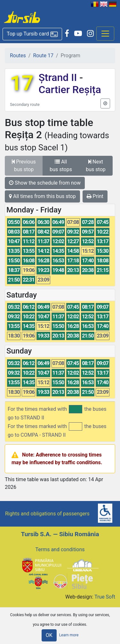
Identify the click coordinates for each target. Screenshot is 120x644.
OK (49, 635)
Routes (18, 56)
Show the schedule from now (45, 183)
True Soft (105, 597)
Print (95, 196)
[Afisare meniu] (105, 34)
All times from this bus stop (42, 196)
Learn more (69, 635)
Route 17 (43, 56)
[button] (32, 34)
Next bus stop (96, 166)
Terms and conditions (60, 549)
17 (22, 83)
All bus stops (61, 166)
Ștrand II (59, 77)
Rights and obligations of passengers (47, 514)
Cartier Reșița (70, 90)
